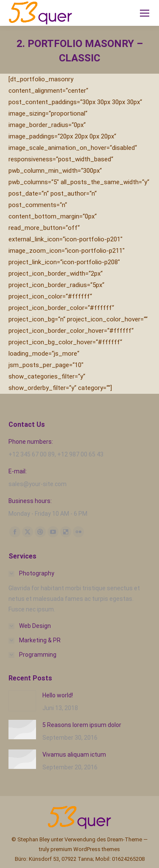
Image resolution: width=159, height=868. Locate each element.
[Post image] (22, 701)
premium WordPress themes (85, 849)
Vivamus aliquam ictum (74, 755)
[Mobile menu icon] (145, 13)
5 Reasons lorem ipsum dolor (82, 725)
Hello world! (58, 695)
